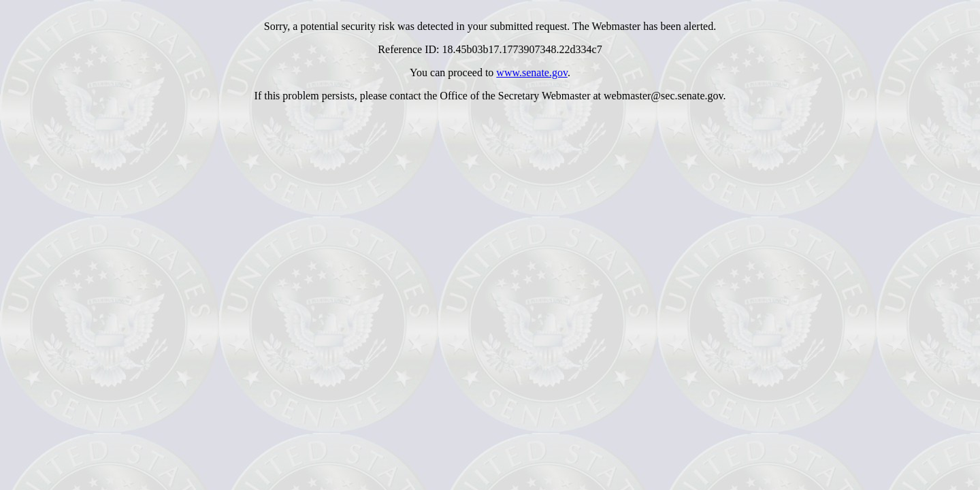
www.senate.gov (532, 72)
